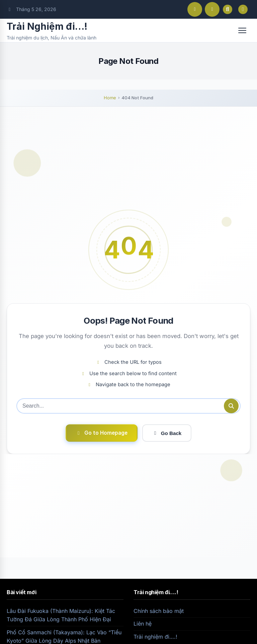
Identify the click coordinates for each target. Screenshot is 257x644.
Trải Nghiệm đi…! (47, 26)
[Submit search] (231, 406)
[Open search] (228, 9)
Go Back (167, 433)
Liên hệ (143, 624)
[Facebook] (195, 9)
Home (110, 98)
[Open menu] (242, 30)
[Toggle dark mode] (243, 9)
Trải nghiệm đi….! (155, 637)
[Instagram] (212, 9)
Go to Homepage (102, 433)
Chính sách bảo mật (159, 611)
